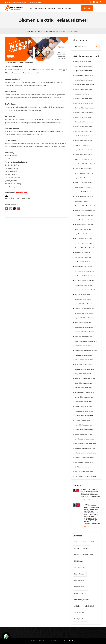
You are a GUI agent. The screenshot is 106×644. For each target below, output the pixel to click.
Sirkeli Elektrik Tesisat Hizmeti (83, 467)
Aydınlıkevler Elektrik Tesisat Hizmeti (85, 136)
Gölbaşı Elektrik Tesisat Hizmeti (83, 266)
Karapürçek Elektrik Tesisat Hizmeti (84, 80)
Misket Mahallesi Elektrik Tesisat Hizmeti (86, 341)
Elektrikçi (50, 8)
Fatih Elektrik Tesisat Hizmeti (83, 257)
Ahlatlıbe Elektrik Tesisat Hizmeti (84, 113)
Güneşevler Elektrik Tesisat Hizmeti (84, 271)
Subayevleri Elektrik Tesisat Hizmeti (84, 392)
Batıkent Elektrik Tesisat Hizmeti (84, 173)
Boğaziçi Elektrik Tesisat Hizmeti (84, 71)
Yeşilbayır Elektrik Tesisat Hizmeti (84, 103)
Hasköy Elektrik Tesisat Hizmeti (83, 285)
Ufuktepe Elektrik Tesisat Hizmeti (84, 411)
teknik (92, 542)
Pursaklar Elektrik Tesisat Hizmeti (84, 364)
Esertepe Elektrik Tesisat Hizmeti (84, 243)
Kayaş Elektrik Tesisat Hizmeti (83, 94)
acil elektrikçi (89, 606)
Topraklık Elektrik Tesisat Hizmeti (84, 406)
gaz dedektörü (79, 580)
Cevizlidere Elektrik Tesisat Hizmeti (84, 192)
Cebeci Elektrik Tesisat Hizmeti (83, 187)
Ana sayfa (31, 31)
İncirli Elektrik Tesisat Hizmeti (83, 299)
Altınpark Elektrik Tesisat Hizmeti (84, 131)
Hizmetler (41, 8)
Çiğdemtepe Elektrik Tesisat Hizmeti (85, 206)
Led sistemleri (79, 587)
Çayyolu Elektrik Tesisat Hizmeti (83, 201)
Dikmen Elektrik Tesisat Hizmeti (83, 220)
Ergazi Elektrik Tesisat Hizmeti (83, 234)
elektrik (86, 548)
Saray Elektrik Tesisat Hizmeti (83, 374)
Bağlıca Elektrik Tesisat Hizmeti (83, 155)
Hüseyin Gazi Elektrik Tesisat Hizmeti (85, 290)
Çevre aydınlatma (80, 593)
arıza (76, 542)
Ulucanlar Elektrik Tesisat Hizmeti (84, 416)
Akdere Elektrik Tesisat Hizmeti (83, 117)
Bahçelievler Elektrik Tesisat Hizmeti (85, 164)
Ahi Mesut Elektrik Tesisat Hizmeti (84, 108)
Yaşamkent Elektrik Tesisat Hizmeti (84, 439)
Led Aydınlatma (80, 619)
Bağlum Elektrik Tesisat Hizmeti (83, 159)
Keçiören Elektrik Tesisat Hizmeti (84, 318)
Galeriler (67, 8)
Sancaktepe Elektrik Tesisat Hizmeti (85, 369)
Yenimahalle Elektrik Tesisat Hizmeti (85, 448)
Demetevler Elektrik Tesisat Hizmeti (85, 215)
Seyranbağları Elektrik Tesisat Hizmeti (85, 378)
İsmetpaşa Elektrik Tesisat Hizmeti (84, 308)
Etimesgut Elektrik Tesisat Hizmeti (84, 248)
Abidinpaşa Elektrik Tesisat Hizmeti (84, 85)
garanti (77, 548)
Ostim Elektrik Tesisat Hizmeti (83, 346)
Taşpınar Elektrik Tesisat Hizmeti (84, 397)
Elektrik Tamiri (88, 555)
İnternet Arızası (80, 574)
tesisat (77, 555)
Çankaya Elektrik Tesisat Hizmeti (84, 197)
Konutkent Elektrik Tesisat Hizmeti (84, 332)
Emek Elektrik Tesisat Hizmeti (83, 229)
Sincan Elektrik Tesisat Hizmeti (83, 383)
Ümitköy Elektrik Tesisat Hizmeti (84, 430)
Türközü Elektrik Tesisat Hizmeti (83, 402)
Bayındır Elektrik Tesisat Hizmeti (84, 89)
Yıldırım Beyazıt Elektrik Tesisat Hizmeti (86, 453)
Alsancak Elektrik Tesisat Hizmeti (84, 122)
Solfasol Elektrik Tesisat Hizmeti (83, 388)
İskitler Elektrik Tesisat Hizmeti (83, 304)
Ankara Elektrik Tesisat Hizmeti (83, 61)
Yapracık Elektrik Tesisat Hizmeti (84, 434)
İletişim (87, 8)
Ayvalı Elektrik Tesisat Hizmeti (83, 145)
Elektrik (59, 8)
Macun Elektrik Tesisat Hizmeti (83, 336)
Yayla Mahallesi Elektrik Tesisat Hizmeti (86, 444)
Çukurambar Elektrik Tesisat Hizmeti (85, 211)
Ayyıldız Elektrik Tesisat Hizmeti (83, 150)
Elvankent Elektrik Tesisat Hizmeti (84, 225)
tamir (84, 542)
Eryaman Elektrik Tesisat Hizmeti (84, 238)
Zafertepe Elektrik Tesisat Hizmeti (84, 462)
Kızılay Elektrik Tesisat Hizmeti (83, 322)
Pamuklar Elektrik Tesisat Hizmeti (84, 360)
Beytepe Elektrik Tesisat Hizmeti (84, 178)
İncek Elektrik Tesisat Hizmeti (83, 294)
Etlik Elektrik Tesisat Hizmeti (83, 252)
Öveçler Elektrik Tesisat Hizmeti (83, 355)
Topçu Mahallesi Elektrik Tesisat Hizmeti (86, 476)
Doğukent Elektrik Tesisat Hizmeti (84, 75)
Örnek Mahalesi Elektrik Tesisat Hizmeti (86, 350)
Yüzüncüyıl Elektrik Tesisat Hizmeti (84, 458)
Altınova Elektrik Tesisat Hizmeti (84, 99)
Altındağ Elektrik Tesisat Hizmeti (84, 127)
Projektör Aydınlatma (82, 600)
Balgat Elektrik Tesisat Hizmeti (83, 169)
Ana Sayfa (33, 8)
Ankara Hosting (69, 641)
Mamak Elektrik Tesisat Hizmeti (83, 66)
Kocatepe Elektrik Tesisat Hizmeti (84, 327)
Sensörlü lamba (80, 567)
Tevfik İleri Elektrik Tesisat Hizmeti (84, 472)
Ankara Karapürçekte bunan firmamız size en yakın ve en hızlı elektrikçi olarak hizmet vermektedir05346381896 (90, 493)
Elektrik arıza (79, 561)
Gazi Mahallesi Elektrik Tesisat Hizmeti (85, 262)
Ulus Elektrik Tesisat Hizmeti (83, 420)
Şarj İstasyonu (79, 612)
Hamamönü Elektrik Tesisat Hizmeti (85, 280)
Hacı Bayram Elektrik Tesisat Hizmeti (85, 276)
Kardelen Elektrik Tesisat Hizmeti (84, 313)
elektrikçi (77, 606)
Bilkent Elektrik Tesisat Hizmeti (83, 183)
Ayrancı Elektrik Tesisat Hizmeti (83, 141)
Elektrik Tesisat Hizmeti (45, 31)
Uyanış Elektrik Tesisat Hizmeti (83, 425)
